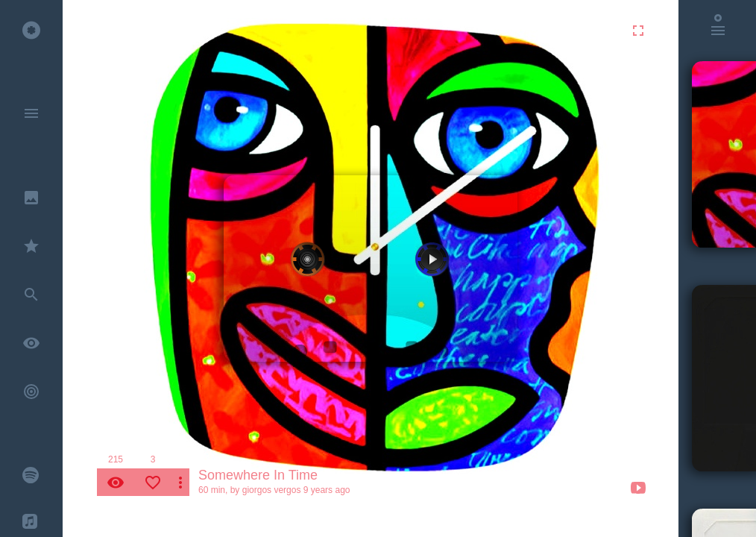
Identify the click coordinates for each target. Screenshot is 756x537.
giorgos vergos (272, 490)
